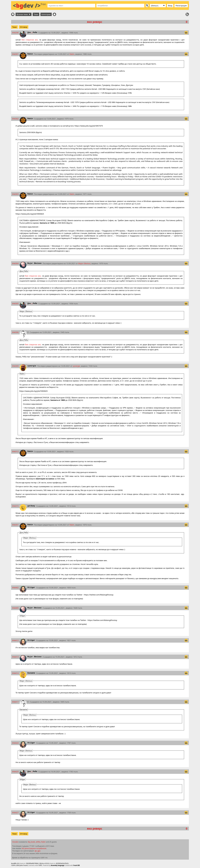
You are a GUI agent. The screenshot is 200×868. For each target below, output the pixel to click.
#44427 (15, 813)
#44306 (15, 332)
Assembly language (58, 865)
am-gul (37, 851)
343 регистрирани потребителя (34, 848)
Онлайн (15, 842)
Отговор (24, 27)
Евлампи (31, 673)
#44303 (15, 194)
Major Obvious (35, 263)
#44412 (15, 640)
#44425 (15, 772)
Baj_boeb (31, 842)
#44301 (15, 54)
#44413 (15, 657)
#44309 (15, 366)
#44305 (15, 304)
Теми (36, 14)
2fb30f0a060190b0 (32, 863)
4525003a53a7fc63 (62, 863)
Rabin (30, 54)
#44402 (15, 588)
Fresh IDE (77, 865)
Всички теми (23, 14)
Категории (46, 14)
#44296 (15, 33)
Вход (170, 6)
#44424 (15, 743)
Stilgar (31, 588)
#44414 (15, 673)
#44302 (15, 119)
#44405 (15, 608)
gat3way (31, 506)
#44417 (15, 702)
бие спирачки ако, (30, 40)
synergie (32, 366)
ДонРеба (32, 33)
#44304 (15, 263)
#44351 (15, 525)
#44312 (15, 451)
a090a (38, 842)
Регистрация (181, 6)
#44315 (15, 506)
